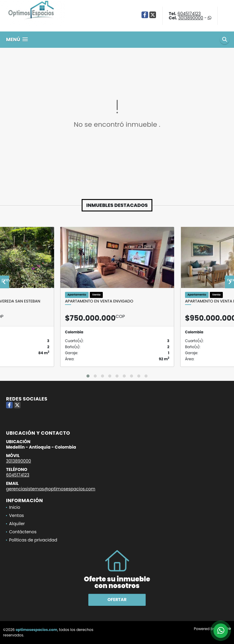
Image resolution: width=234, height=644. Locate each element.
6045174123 (189, 14)
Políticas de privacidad (33, 540)
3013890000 (191, 18)
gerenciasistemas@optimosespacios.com (51, 489)
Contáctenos (23, 532)
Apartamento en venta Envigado (99, 301)
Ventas (16, 515)
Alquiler (17, 524)
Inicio (15, 507)
